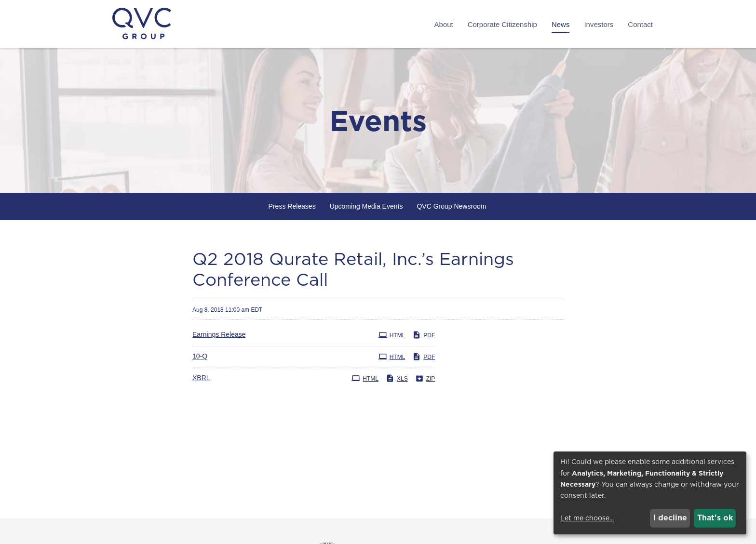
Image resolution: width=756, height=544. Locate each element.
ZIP (425, 378)
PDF (424, 335)
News (561, 24)
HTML (392, 335)
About (443, 24)
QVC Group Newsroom (451, 206)
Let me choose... (587, 518)
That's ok (715, 518)
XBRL (201, 378)
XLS (397, 378)
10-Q (200, 356)
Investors (599, 24)
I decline (670, 518)
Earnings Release (219, 334)
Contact (640, 24)
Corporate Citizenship (502, 24)
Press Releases (292, 206)
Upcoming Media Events (366, 206)
